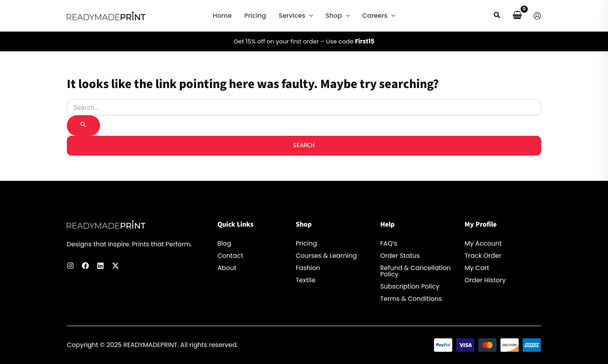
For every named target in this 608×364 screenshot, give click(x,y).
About (227, 268)
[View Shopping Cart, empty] (517, 16)
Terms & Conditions (411, 299)
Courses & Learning (326, 256)
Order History (485, 280)
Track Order (483, 256)
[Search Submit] (83, 126)
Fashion (308, 268)
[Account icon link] (537, 16)
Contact (230, 256)
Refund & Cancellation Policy (416, 271)
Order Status (400, 256)
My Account (483, 244)
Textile (306, 280)
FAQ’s (389, 244)
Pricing (306, 244)
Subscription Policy (410, 287)
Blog (224, 244)
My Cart (477, 268)
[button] (309, 16)
